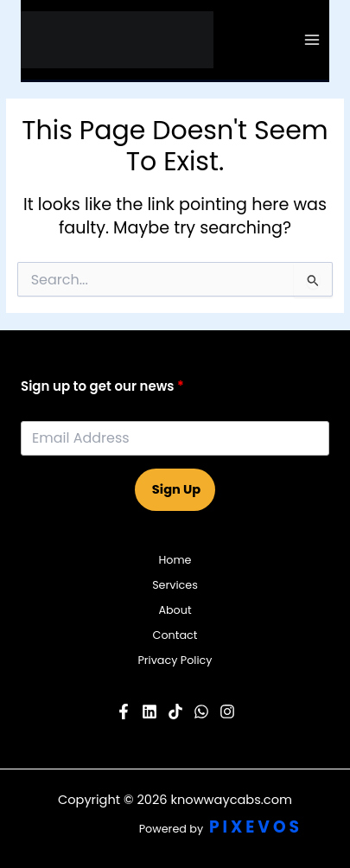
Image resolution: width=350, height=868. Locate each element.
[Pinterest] (175, 712)
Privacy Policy (175, 660)
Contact (175, 635)
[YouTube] (150, 712)
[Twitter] (201, 712)
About (175, 610)
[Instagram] (227, 712)
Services (175, 585)
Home (175, 560)
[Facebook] (124, 712)
